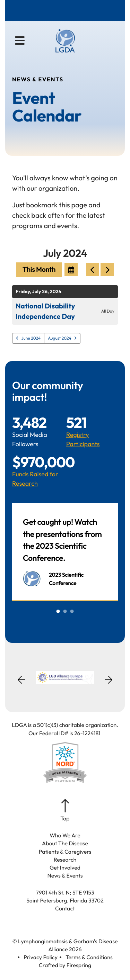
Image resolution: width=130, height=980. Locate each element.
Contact (65, 909)
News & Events (65, 876)
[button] (20, 41)
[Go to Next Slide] (109, 677)
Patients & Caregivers (65, 852)
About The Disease (65, 844)
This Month (39, 269)
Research (65, 860)
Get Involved (65, 868)
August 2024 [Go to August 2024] (60, 338)
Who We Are (65, 836)
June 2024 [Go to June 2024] (31, 338)
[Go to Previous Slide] (21, 684)
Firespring (79, 965)
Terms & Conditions (89, 957)
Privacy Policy (41, 957)
